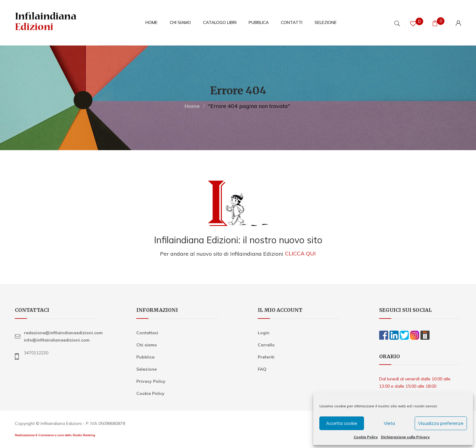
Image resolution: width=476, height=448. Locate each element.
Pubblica (145, 357)
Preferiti (266, 357)
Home (192, 106)
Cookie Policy (366, 437)
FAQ (262, 369)
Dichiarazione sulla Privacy (405, 437)
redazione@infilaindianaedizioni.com (63, 333)
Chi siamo (147, 345)
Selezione (146, 369)
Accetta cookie (342, 423)
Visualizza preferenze (441, 423)
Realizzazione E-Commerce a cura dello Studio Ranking (55, 435)
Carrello (266, 345)
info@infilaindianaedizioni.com (57, 340)
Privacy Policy (151, 381)
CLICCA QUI (300, 254)
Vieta (389, 423)
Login (264, 333)
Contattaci (147, 333)
